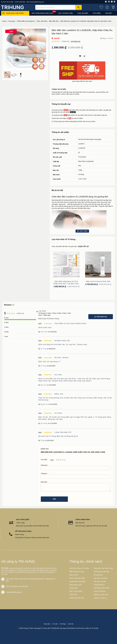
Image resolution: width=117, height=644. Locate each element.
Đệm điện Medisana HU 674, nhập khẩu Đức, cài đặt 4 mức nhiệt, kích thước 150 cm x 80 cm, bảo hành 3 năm (66, 283)
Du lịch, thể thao (100, 591)
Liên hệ (71, 624)
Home (4, 21)
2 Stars (64, 313)
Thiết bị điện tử (99, 585)
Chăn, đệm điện (42, 21)
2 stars (6, 332)
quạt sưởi (62, 204)
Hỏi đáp (63, 624)
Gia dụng (11, 21)
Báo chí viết (74, 575)
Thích (80, 56)
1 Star (69, 313)
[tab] (82, 104)
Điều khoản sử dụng (77, 572)
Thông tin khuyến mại (61, 104)
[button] (9, 50)
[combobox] (59, 7)
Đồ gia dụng (98, 575)
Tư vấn (55, 624)
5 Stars (49, 313)
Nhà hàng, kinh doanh (102, 588)
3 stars (6, 327)
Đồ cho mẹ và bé (100, 581)
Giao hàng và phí (75, 585)
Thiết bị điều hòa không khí (25, 21)
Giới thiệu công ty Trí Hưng (79, 568)
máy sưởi (104, 202)
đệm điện (61, 197)
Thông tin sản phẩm (60, 132)
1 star (6, 336)
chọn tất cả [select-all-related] (83, 246)
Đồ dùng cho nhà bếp (101, 572)
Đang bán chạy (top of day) (103, 568)
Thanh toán (73, 588)
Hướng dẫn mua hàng (77, 581)
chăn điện (94, 206)
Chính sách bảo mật (77, 598)
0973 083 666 (21, 2)
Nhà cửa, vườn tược (101, 595)
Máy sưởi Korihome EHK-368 (98, 281)
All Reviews (42, 313)
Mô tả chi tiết (57, 190)
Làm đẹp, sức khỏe (101, 578)
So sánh (84, 56)
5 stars (6, 318)
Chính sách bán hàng (77, 578)
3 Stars (59, 313)
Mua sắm (47, 624)
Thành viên (73, 595)
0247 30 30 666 (8, 2)
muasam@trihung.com (36, 2)
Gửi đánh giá (76, 41)
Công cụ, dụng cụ (100, 598)
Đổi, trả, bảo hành (76, 591)
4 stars (6, 322)
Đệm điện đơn (54, 21)
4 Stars (54, 313)
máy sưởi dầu (84, 206)
